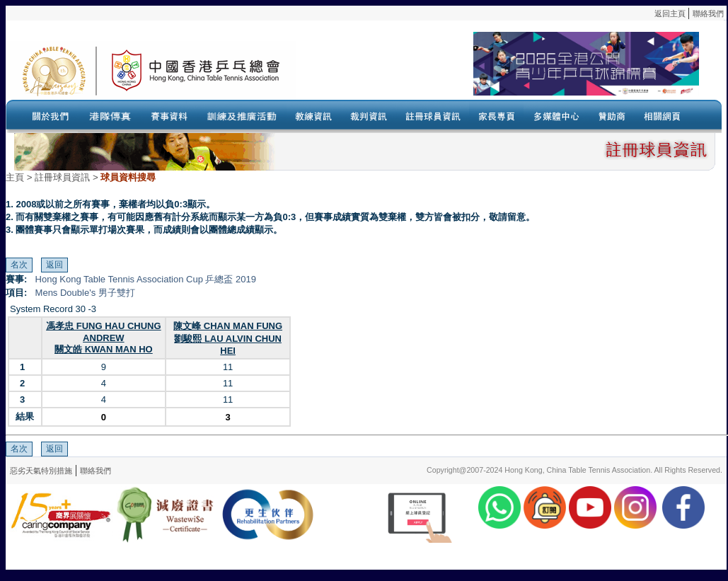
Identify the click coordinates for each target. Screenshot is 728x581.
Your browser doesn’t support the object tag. (497, 70)
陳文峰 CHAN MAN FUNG (228, 326)
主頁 (15, 177)
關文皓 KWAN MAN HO (104, 349)
